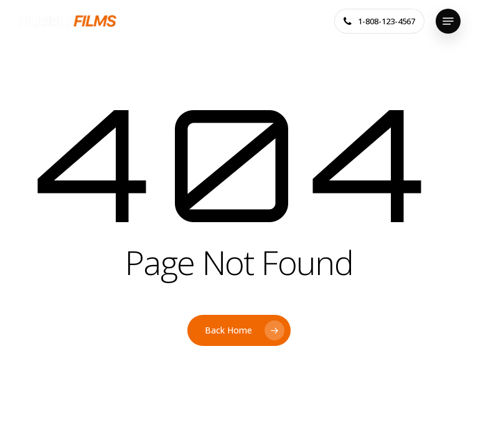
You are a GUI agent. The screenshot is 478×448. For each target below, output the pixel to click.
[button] (448, 21)
